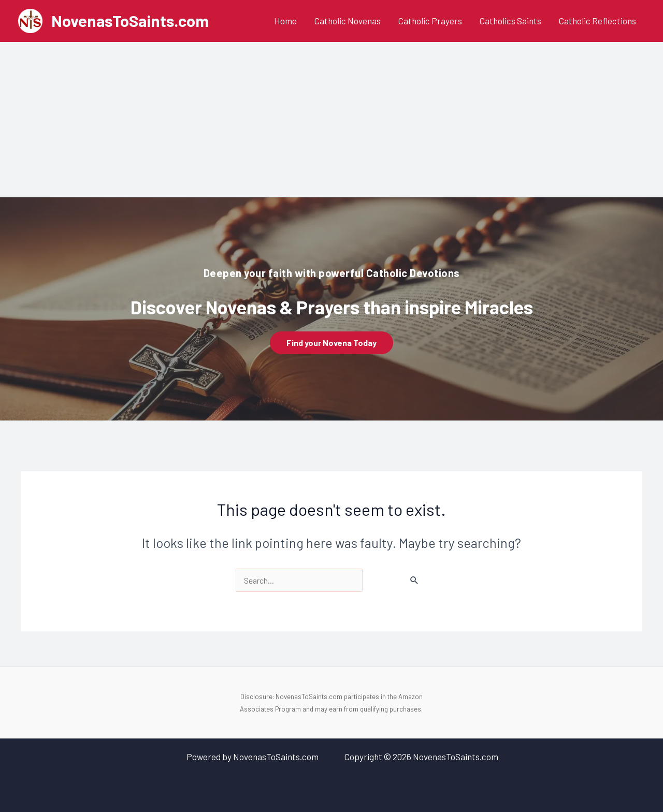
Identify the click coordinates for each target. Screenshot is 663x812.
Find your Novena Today (331, 343)
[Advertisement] (331, 120)
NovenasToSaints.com (130, 20)
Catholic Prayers (430, 21)
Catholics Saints (510, 21)
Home (285, 21)
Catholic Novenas (348, 21)
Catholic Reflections (597, 21)
